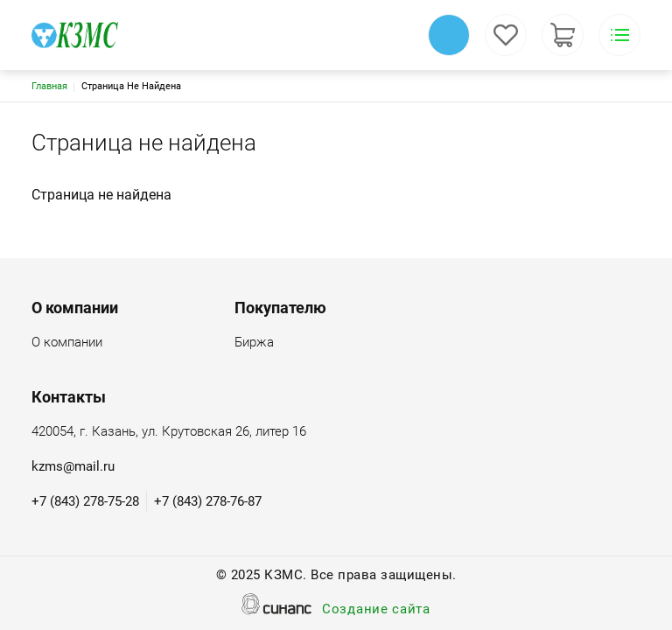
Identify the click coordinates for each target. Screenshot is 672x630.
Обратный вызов (449, 35)
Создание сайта (376, 610)
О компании (67, 343)
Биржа (254, 343)
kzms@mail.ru (73, 466)
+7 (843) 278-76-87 (208, 501)
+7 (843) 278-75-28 (85, 501)
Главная (49, 86)
